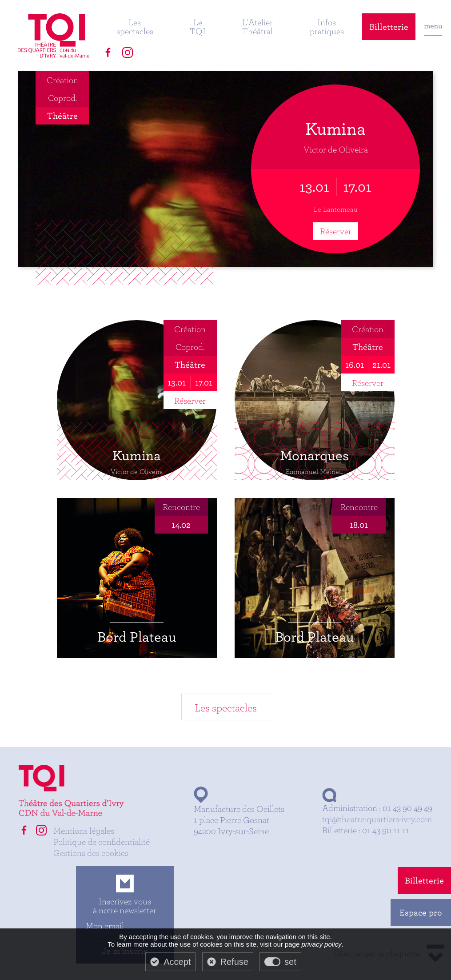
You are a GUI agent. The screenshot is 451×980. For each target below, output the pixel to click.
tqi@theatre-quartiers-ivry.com (377, 819)
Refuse (234, 962)
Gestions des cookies (91, 853)
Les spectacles (135, 26)
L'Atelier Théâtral (257, 26)
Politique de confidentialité (102, 841)
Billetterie (389, 26)
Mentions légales (84, 830)
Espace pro (421, 912)
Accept (177, 962)
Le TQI (198, 26)
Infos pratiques (327, 26)
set (290, 962)
